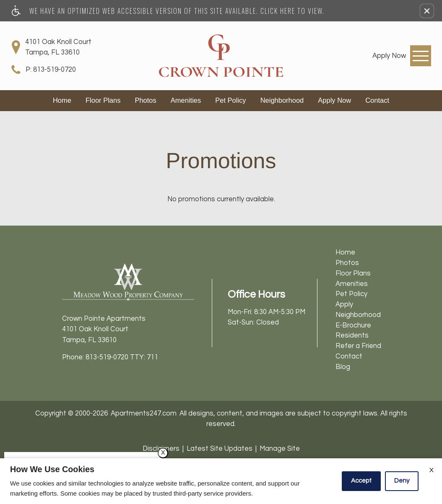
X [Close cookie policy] (432, 470)
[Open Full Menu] (421, 56)
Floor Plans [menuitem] (353, 273)
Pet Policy (230, 100)
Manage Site (280, 448)
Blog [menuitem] (343, 367)
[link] (389, 56)
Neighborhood (282, 100)
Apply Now (334, 100)
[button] (427, 11)
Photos (145, 100)
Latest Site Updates (220, 448)
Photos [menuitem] (347, 263)
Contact (377, 100)
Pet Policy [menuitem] (351, 294)
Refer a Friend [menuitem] (358, 346)
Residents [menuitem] (352, 335)
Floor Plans (103, 100)
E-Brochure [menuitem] (353, 325)
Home (62, 100)
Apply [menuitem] (344, 304)
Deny (402, 481)
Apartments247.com (144, 413)
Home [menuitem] (345, 252)
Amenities (186, 100)
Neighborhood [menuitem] (358, 315)
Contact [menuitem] (349, 356)
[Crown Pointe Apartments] (221, 56)
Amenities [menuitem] (352, 284)
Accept (361, 481)
